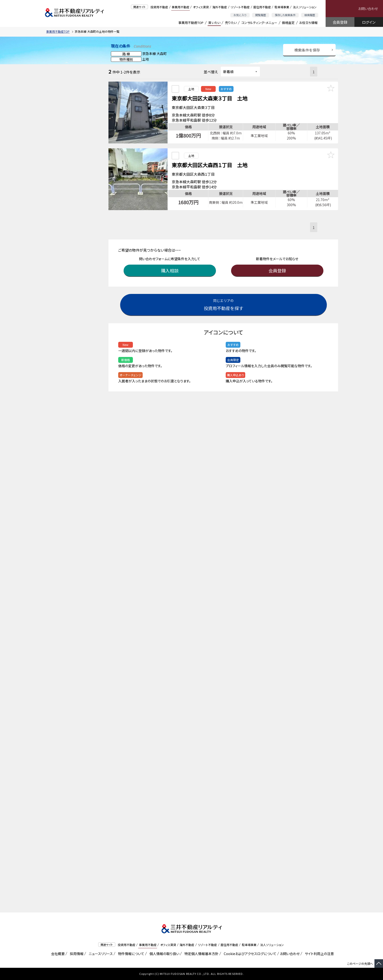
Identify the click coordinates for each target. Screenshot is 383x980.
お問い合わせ (368, 9)
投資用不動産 (159, 7)
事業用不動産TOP (191, 23)
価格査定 (288, 23)
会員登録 (340, 22)
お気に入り (240, 15)
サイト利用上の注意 (319, 954)
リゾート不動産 (240, 7)
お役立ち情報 (308, 23)
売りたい (231, 23)
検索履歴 (310, 15)
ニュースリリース (100, 954)
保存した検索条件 (285, 15)
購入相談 (171, 265)
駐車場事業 (282, 7)
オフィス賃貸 (201, 7)
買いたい (214, 23)
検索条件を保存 (307, 50)
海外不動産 (220, 7)
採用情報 (76, 954)
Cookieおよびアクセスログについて (249, 954)
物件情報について (130, 954)
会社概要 (57, 954)
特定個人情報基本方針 (201, 954)
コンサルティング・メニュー (259, 23)
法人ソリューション (305, 7)
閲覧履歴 (261, 15)
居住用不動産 (262, 7)
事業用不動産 (181, 7)
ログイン (369, 22)
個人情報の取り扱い (164, 954)
